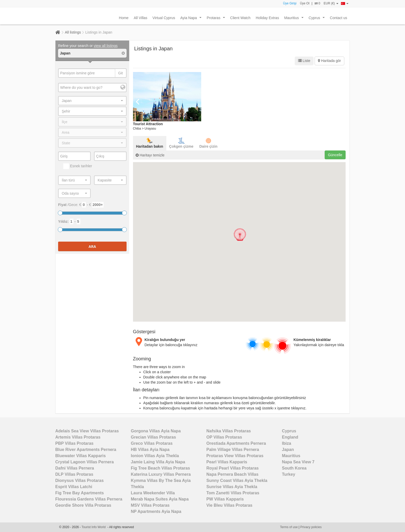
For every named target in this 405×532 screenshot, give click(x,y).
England (290, 437)
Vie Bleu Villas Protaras (229, 505)
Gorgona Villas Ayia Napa (156, 431)
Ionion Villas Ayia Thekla (155, 456)
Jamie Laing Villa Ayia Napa (158, 462)
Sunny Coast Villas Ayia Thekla (237, 481)
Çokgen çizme (181, 143)
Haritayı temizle (150, 155)
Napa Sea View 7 (298, 462)
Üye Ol (305, 3)
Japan (288, 450)
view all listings (106, 46)
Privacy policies (311, 527)
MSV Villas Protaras (150, 505)
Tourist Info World (95, 527)
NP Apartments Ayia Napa (156, 511)
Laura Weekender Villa (153, 493)
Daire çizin (208, 143)
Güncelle (335, 155)
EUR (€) (331, 3)
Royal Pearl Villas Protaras (232, 468)
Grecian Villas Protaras (154, 437)
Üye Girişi (290, 3)
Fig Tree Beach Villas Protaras (161, 468)
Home (124, 18)
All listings (73, 32)
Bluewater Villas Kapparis (80, 456)
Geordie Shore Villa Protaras (83, 505)
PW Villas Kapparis (225, 499)
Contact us (338, 18)
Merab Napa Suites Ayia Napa (160, 499)
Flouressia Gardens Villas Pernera (89, 499)
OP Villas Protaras (224, 437)
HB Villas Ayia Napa (150, 450)
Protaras (217, 19)
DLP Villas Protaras (74, 474)
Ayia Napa (192, 19)
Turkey (289, 474)
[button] (240, 235)
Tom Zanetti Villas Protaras (233, 493)
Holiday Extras (267, 18)
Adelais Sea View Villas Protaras (87, 431)
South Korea (294, 468)
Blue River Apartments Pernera (86, 450)
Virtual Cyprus (164, 18)
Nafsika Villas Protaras (229, 431)
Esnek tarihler (78, 166)
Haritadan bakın (150, 143)
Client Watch (240, 18)
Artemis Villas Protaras (78, 437)
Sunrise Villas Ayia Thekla (232, 487)
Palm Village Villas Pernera (233, 450)
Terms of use (289, 527)
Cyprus (318, 19)
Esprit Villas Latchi (74, 487)
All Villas (141, 18)
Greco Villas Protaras (152, 443)
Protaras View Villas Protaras (235, 456)
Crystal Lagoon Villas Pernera (84, 462)
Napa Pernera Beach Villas (232, 474)
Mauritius (295, 19)
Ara (92, 246)
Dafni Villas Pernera (75, 468)
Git (121, 73)
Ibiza (287, 443)
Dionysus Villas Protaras (79, 481)
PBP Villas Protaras (74, 443)
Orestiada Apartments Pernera (236, 443)
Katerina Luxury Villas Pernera (161, 474)
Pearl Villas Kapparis (227, 462)
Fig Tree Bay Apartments (80, 493)
